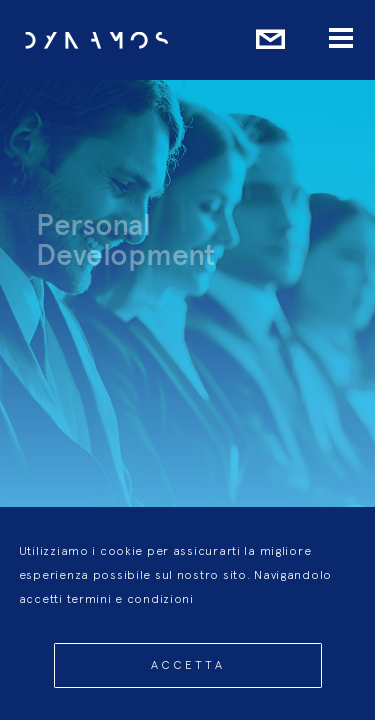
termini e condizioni (130, 615)
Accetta (188, 681)
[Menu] (341, 40)
